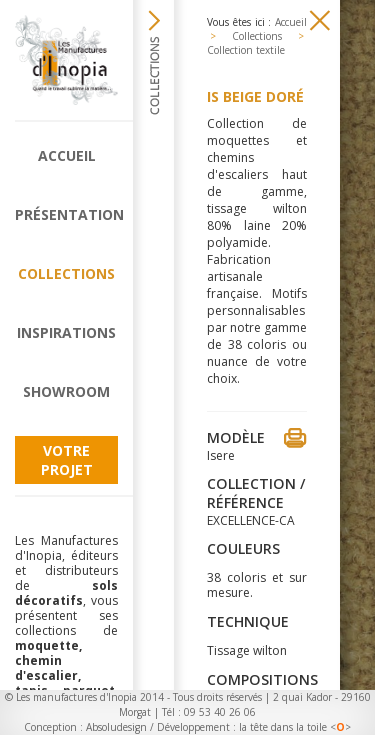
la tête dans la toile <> (295, 727)
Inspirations (66, 332)
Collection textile (246, 50)
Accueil (67, 155)
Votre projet (67, 460)
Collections (66, 273)
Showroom (66, 391)
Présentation (66, 214)
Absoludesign (116, 727)
